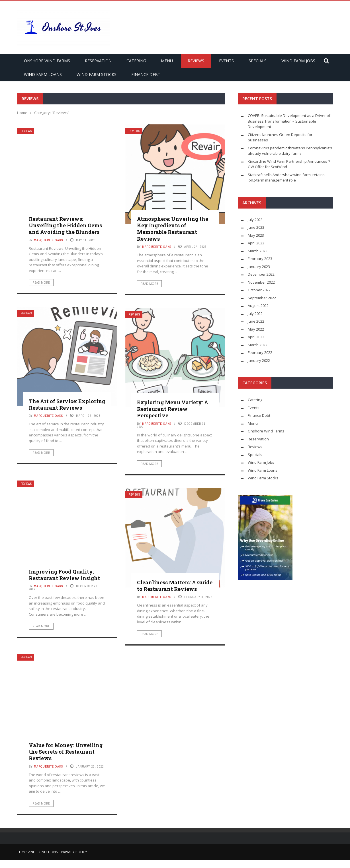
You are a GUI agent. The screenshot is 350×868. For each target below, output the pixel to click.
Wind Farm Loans (43, 74)
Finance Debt (146, 74)
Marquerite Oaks (49, 240)
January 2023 (259, 267)
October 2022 (259, 290)
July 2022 (255, 314)
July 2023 (255, 220)
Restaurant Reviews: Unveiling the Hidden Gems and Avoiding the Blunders (65, 225)
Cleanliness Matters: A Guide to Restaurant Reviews (175, 586)
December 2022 (261, 274)
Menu (167, 61)
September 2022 (262, 298)
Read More (41, 283)
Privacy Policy (74, 852)
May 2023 (256, 235)
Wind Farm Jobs (298, 61)
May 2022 (256, 329)
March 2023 (258, 251)
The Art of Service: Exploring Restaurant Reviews (67, 404)
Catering (136, 61)
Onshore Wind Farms (47, 61)
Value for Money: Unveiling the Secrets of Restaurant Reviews (66, 752)
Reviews (196, 61)
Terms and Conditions (37, 852)
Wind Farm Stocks (97, 74)
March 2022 (258, 345)
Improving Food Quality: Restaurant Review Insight (64, 575)
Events (226, 61)
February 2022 (260, 352)
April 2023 (256, 243)
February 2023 (260, 259)
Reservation (98, 61)
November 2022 (261, 282)
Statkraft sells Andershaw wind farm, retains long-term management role (286, 178)
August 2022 (258, 306)
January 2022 (259, 360)
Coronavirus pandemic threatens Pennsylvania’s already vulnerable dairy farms (290, 151)
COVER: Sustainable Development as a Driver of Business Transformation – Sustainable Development (289, 121)
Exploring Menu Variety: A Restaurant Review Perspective (173, 409)
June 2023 (256, 227)
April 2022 (256, 337)
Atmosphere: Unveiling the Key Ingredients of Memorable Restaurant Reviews (173, 229)
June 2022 (256, 321)
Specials (258, 61)
